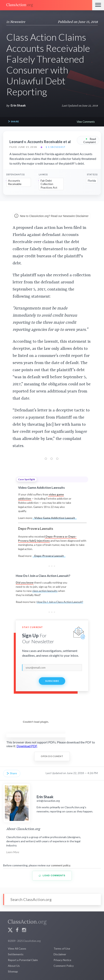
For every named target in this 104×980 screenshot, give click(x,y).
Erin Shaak (18, 105)
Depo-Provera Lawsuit (49, 556)
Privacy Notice (62, 960)
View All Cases (17, 948)
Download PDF (27, 746)
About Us (14, 966)
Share (13, 122)
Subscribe (52, 681)
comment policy (61, 865)
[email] (52, 668)
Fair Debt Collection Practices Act (49, 184)
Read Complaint (90, 140)
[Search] (52, 899)
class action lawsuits (45, 591)
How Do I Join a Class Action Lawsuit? (60, 602)
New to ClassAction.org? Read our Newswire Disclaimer (51, 216)
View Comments (86, 122)
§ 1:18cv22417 (55, 147)
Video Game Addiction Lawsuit (55, 518)
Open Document (52, 756)
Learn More (13, 852)
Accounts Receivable (15, 182)
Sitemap (13, 971)
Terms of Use (62, 948)
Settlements (16, 954)
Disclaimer (60, 954)
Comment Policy (64, 966)
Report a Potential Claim (23, 960)
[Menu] (98, 5)
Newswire (18, 22)
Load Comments (52, 876)
